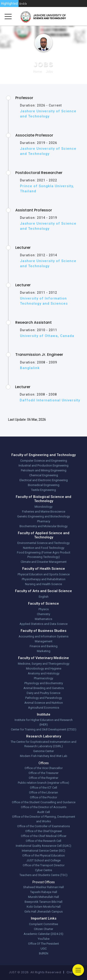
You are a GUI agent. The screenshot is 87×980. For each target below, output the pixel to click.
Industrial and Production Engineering (43, 465)
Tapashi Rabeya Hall (44, 892)
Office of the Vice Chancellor (44, 768)
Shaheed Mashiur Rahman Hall (43, 887)
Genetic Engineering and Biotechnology (43, 516)
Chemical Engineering (44, 475)
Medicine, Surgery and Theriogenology (44, 664)
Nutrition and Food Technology (44, 548)
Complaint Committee (43, 924)
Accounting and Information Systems (43, 636)
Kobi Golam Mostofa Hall (44, 907)
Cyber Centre (43, 870)
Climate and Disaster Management (44, 562)
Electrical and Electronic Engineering (44, 480)
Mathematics (43, 619)
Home (38, 72)
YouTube (44, 939)
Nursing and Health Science (43, 584)
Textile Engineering (43, 490)
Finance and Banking (44, 646)
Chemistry (43, 614)
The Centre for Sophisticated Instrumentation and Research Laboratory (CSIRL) (43, 744)
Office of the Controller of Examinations (43, 826)
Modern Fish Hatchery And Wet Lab (44, 756)
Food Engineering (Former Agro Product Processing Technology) (44, 555)
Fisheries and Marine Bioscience (44, 512)
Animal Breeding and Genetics (44, 688)
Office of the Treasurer (43, 773)
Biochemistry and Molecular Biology (43, 526)
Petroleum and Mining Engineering (44, 470)
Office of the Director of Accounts (44, 807)
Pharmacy (44, 521)
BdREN (44, 953)
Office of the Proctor (43, 797)
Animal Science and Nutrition (44, 703)
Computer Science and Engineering (44, 461)
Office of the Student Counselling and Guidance (44, 802)
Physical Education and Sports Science (44, 574)
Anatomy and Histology (44, 673)
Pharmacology (43, 678)
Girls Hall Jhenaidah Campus (43, 912)
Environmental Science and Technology (43, 543)
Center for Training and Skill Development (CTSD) (44, 729)
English (44, 597)
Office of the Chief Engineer (44, 831)
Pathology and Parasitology (44, 698)
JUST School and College (43, 860)
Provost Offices (44, 882)
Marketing (44, 651)
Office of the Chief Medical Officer (44, 836)
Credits (72, 972)
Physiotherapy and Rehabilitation (44, 579)
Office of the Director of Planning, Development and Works (44, 819)
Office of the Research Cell (43, 841)
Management (44, 641)
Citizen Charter (43, 929)
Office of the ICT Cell (43, 788)
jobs (49, 72)
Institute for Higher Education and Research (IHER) (44, 722)
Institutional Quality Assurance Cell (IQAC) (43, 846)
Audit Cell (43, 812)
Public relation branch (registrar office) (43, 783)
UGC (44, 948)
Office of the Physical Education (43, 855)
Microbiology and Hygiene (44, 668)
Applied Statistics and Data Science (43, 624)
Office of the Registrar (43, 778)
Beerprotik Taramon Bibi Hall (43, 902)
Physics (44, 609)
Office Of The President (43, 944)
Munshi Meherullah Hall (43, 897)
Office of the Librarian (43, 792)
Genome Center (43, 751)
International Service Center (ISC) (43, 851)
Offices (44, 763)
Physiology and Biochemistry (44, 683)
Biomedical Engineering (44, 485)
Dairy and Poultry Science (43, 693)
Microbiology (43, 507)
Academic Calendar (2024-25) (43, 934)
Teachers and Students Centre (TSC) (43, 875)
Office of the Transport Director (44, 865)
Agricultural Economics (44, 708)
